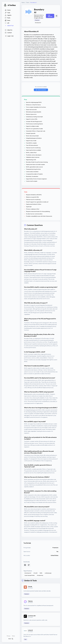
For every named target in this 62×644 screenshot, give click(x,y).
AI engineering (40, 575)
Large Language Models (30, 575)
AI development (28, 573)
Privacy (9, 636)
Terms (13, 636)
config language (48, 573)
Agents (8, 15)
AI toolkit (36, 573)
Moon (11, 639)
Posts (8, 18)
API (7, 23)
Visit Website (50, 16)
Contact (8, 33)
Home (8, 10)
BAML (41, 573)
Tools (7, 13)
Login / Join (9, 36)
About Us (9, 30)
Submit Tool (9, 26)
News (8, 20)
